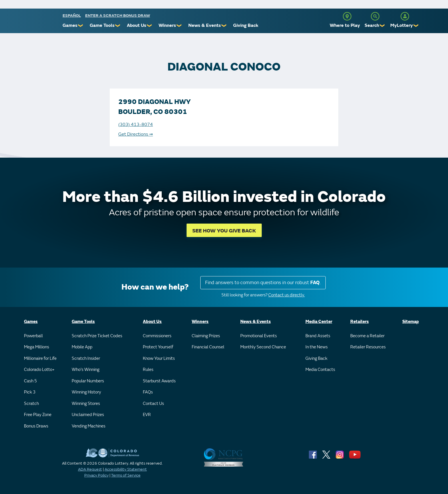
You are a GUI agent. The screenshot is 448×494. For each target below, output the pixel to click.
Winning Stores (86, 404)
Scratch (31, 404)
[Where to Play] (347, 16)
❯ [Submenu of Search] (382, 26)
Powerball (33, 336)
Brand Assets (318, 336)
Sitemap (411, 322)
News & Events (205, 25)
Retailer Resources (368, 347)
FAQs (148, 392)
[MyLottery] (405, 16)
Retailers (360, 322)
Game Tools (102, 25)
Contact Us (153, 404)
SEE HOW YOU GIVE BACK (224, 231)
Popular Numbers (88, 381)
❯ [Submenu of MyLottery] (416, 26)
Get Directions (136, 134)
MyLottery (402, 25)
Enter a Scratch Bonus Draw (118, 16)
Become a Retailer (367, 336)
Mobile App (82, 347)
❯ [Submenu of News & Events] (224, 26)
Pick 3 (30, 392)
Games (70, 25)
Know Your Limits (159, 359)
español (72, 16)
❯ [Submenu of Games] (81, 26)
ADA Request (90, 469)
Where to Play (345, 25)
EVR (147, 415)
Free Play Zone (38, 415)
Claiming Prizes (206, 336)
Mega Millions (37, 347)
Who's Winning (86, 370)
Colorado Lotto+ (39, 370)
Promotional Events (259, 336)
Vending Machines (89, 426)
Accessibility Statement (126, 469)
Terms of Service (126, 475)
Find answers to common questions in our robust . (263, 283)
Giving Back (246, 25)
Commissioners (157, 336)
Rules (148, 370)
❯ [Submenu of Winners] (179, 26)
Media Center (319, 322)
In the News (317, 347)
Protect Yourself (158, 347)
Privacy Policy (96, 475)
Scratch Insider (86, 359)
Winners (167, 25)
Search (372, 25)
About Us (137, 25)
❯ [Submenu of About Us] (150, 26)
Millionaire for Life (40, 359)
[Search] (375, 16)
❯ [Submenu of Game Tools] (118, 26)
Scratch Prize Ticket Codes (97, 336)
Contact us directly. (287, 295)
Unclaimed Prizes (88, 415)
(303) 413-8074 (136, 124)
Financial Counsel (208, 347)
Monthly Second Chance (263, 347)
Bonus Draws (36, 426)
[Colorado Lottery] (40, 22)
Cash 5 (30, 381)
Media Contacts (320, 370)
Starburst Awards (159, 381)
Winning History (86, 392)
